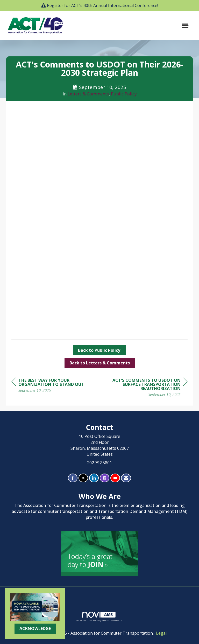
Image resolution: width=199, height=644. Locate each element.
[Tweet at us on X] (83, 478)
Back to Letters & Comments (100, 363)
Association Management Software (99, 616)
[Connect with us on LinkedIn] (94, 478)
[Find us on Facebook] (73, 478)
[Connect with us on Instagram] (105, 478)
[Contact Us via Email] (126, 478)
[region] (149, 388)
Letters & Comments (88, 94)
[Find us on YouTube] (115, 478)
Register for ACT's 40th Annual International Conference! (102, 5)
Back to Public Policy (100, 350)
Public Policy (124, 94)
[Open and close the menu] (130, 26)
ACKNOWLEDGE (35, 628)
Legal (161, 633)
